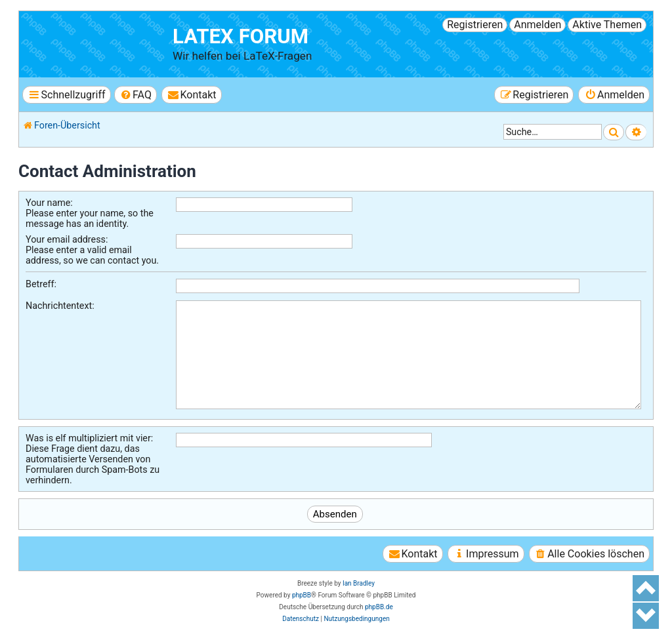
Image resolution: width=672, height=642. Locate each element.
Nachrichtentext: (60, 306)
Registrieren (475, 25)
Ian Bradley (359, 583)
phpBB (302, 595)
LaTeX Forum (241, 36)
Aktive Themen (607, 25)
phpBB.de (379, 607)
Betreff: (41, 284)
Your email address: (67, 239)
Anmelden (537, 25)
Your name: (49, 203)
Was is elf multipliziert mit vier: (89, 438)
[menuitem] (136, 95)
